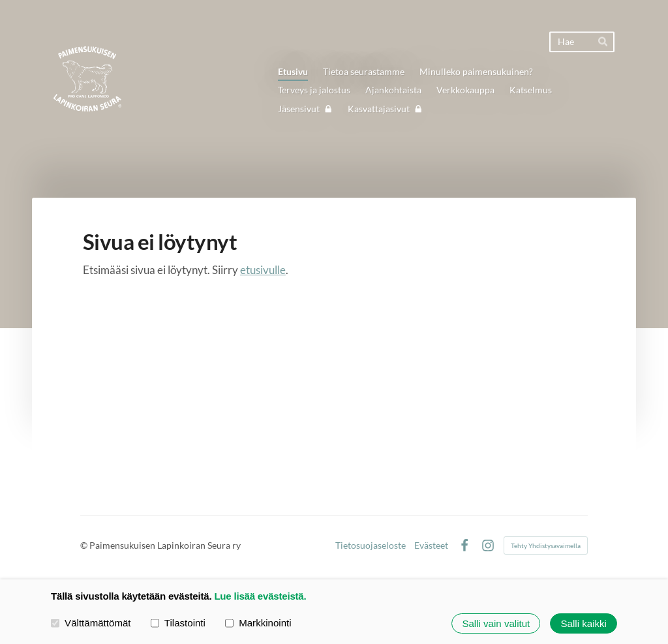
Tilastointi (178, 623)
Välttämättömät (91, 623)
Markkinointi (258, 623)
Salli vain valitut (496, 623)
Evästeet (431, 545)
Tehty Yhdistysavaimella (546, 545)
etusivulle (263, 270)
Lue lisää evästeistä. (260, 596)
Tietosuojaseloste (371, 545)
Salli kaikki (584, 623)
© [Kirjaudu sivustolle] (85, 545)
